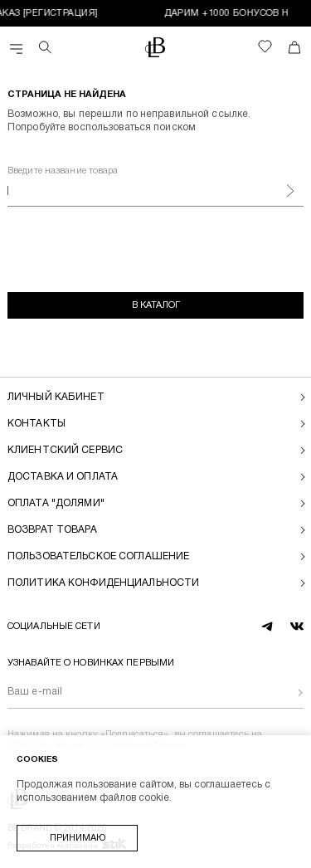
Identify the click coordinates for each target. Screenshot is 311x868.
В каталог (156, 305)
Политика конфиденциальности (103, 583)
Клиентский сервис (65, 450)
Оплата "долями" (56, 503)
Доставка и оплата (63, 477)
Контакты (36, 424)
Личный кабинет (56, 397)
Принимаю (78, 838)
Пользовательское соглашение (98, 556)
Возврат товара (52, 530)
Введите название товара (63, 171)
